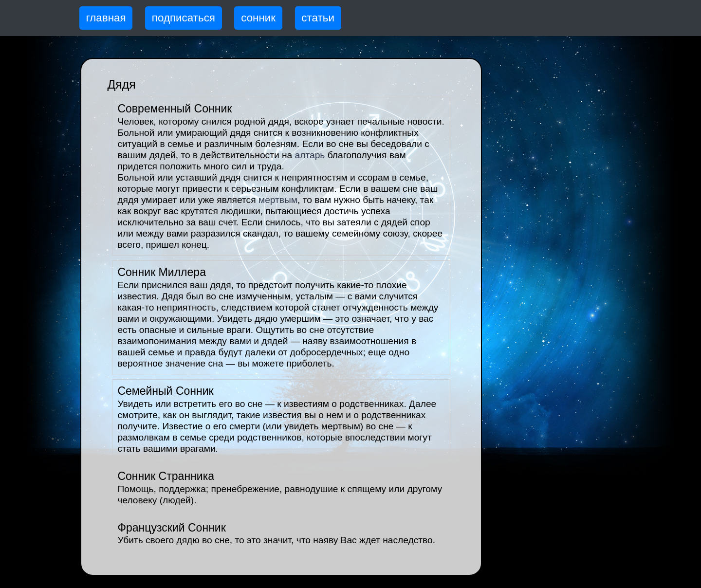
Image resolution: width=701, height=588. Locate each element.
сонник (258, 18)
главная (106, 18)
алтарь (310, 155)
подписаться (184, 18)
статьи (318, 18)
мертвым (278, 200)
